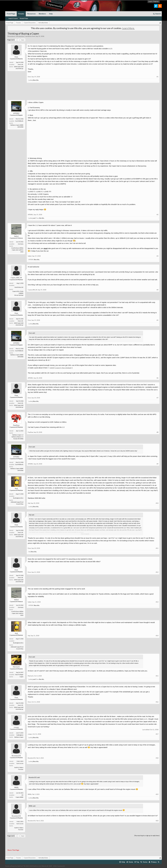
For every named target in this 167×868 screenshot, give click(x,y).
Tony (37, 218)
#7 (158, 398)
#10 (157, 503)
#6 (158, 378)
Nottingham (20, 735)
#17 (157, 734)
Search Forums (13, 18)
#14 (157, 636)
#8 (158, 432)
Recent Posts (24, 18)
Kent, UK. (21, 64)
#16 (157, 702)
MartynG (16, 667)
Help (51, 14)
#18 (157, 758)
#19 (157, 794)
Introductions (20, 36)
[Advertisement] (83, 93)
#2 (158, 215)
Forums (21, 14)
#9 (158, 464)
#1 (158, 77)
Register (156, 1)
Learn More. (128, 28)
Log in (150, 1)
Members (42, 14)
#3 (158, 256)
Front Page (11, 14)
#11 (157, 548)
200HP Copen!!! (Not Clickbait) (61, 368)
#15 (157, 676)
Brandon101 (16, 756)
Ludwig (31, 80)
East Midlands (19, 121)
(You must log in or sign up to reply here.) (147, 836)
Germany (21, 244)
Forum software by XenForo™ (23, 866)
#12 (157, 572)
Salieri (16, 236)
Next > (23, 40)
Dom (33, 36)
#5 (158, 320)
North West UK (19, 287)
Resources (31, 14)
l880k (16, 787)
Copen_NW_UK (16, 278)
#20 (157, 821)
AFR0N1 (16, 113)
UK (22, 795)
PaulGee (16, 425)
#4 (158, 290)
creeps (16, 727)
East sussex (20, 763)
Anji (16, 488)
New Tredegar (19, 675)
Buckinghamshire (18, 498)
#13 (157, 602)
